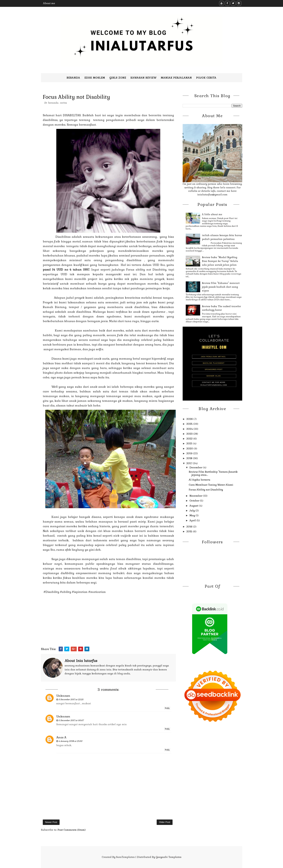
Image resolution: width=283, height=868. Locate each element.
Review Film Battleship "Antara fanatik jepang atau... (213, 473)
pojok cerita (206, 78)
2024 (190, 429)
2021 (190, 443)
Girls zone (118, 78)
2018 (190, 458)
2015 (190, 531)
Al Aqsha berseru (200, 480)
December (196, 467)
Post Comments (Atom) (72, 830)
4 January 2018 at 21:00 (70, 741)
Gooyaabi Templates (169, 857)
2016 (190, 527)
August (194, 506)
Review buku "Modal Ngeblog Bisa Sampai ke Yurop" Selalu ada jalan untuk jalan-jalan (220, 261)
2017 (190, 463)
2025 (190, 424)
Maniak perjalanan (176, 78)
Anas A (61, 737)
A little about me (212, 214)
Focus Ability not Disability (206, 490)
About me (49, 3)
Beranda (73, 78)
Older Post (165, 822)
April (193, 520)
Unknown (63, 696)
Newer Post (51, 822)
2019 (190, 453)
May (193, 515)
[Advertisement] (108, 621)
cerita (63, 103)
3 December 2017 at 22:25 (71, 699)
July (192, 511)
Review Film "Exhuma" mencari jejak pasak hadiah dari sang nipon (221, 287)
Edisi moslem (95, 78)
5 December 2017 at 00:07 (71, 720)
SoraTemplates (125, 857)
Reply (167, 708)
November (196, 496)
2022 (190, 439)
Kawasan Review (143, 78)
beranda (53, 103)
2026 (190, 419)
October (195, 501)
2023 (190, 434)
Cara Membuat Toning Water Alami (211, 485)
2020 (190, 449)
